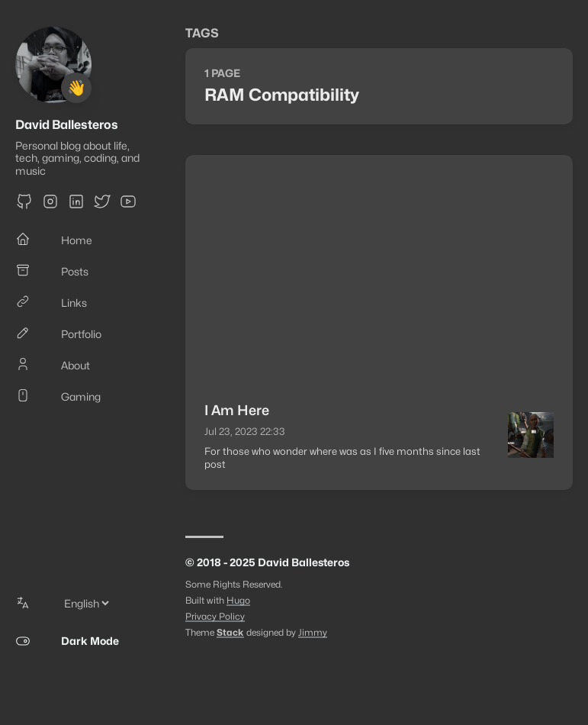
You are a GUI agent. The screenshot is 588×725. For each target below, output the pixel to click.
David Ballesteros (67, 125)
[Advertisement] (379, 269)
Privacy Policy (215, 616)
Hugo (238, 600)
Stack (230, 632)
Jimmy (313, 632)
